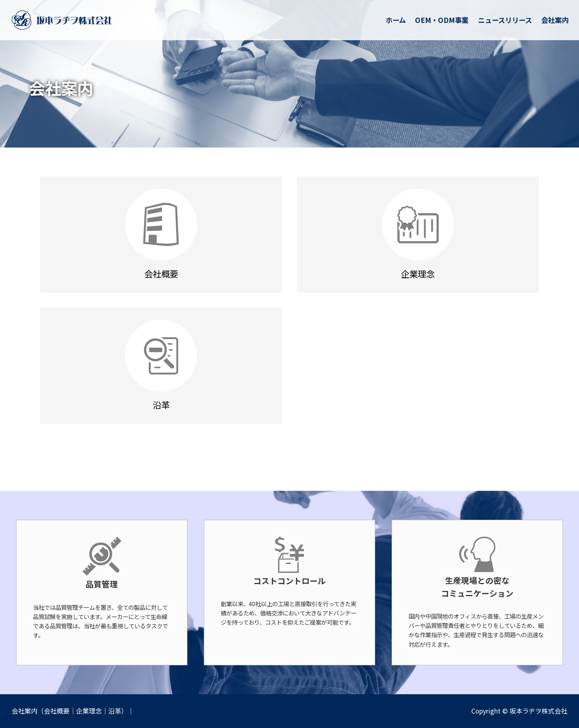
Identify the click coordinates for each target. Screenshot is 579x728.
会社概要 (57, 711)
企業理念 (89, 711)
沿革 (115, 711)
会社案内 (25, 711)
